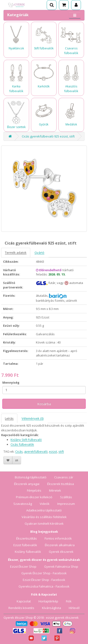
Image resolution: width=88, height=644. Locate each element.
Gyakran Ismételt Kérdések (44, 524)
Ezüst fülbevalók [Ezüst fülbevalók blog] (25, 545)
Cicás (19, 451)
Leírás (9, 418)
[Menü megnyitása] (75, 15)
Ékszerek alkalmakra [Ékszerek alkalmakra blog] (60, 545)
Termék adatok (16, 253)
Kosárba (44, 404)
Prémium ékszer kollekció (34, 497)
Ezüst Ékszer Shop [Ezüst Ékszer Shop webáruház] (23, 567)
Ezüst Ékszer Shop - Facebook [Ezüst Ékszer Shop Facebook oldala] (44, 580)
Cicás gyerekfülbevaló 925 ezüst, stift (48, 136)
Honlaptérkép (48, 601)
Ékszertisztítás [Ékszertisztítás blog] (27, 538)
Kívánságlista (52, 608)
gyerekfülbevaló (36, 451)
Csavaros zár (64, 477)
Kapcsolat (24, 601)
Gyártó (39, 253)
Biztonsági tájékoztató (31, 477)
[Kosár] (64, 5)
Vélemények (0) (33, 418)
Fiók (69, 601)
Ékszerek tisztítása (61, 484)
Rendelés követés (21, 608)
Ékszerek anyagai (27, 484)
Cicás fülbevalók (22, 444)
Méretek (55, 490)
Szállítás (66, 497)
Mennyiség (11, 382)
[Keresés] (52, 5)
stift (61, 451)
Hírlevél (74, 608)
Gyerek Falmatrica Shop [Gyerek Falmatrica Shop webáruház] (61, 567)
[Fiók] (76, 5)
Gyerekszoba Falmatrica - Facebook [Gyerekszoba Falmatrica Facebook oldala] (44, 586)
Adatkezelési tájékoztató (44, 510)
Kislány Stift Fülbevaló (26, 440)
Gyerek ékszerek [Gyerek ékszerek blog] (61, 552)
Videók (45, 504)
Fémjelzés (34, 490)
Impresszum (66, 504)
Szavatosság (23, 504)
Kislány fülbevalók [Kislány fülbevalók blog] (28, 552)
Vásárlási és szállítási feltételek (44, 517)
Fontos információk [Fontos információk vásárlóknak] (58, 538)
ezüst (53, 451)
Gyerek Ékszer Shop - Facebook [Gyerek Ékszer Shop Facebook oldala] (44, 573)
